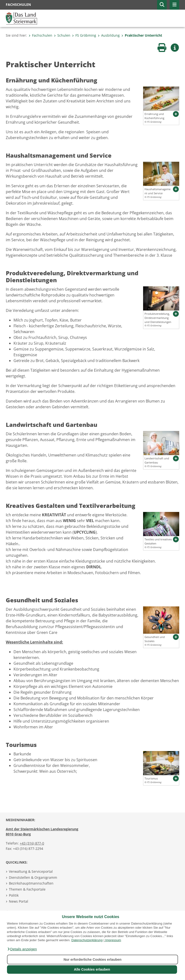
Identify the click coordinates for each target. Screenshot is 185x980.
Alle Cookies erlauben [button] (92, 969)
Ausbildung (109, 35)
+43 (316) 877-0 (32, 843)
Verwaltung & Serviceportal (31, 871)
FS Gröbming (84, 35)
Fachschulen (40, 35)
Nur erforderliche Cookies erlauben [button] (93, 960)
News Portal (19, 901)
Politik (14, 895)
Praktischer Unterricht (142, 35)
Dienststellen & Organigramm (33, 877)
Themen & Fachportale (27, 889)
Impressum (113, 940)
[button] (22, 949)
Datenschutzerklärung (87, 940)
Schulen (62, 35)
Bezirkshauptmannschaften (31, 883)
